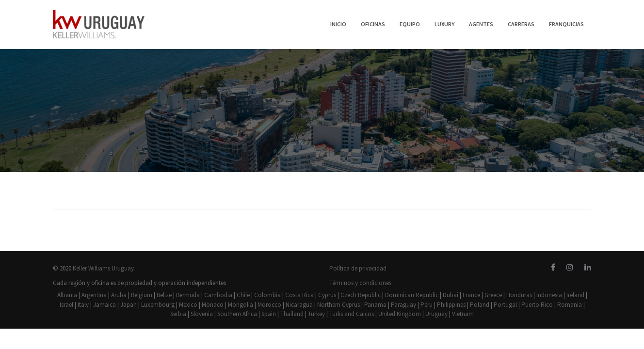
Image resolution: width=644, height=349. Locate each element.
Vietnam (463, 314)
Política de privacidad (358, 268)
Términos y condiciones (360, 283)
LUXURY (444, 24)
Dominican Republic (412, 295)
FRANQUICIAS (566, 24)
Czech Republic (361, 295)
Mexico (188, 305)
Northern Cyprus (338, 305)
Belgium (142, 295)
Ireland (575, 295)
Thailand (292, 314)
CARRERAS (521, 24)
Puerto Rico (537, 305)
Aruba (119, 295)
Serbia (178, 314)
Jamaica (105, 305)
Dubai (451, 295)
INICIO (338, 24)
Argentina (94, 295)
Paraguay (403, 305)
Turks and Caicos (352, 314)
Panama (375, 305)
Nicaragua (299, 305)
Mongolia (241, 305)
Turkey (316, 314)
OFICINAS (373, 24)
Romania (570, 305)
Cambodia (218, 295)
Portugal (505, 305)
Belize (164, 295)
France (471, 295)
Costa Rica (299, 295)
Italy (83, 305)
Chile (243, 295)
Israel (66, 305)
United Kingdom (400, 314)
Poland (480, 305)
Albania (67, 295)
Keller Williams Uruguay (103, 268)
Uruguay (436, 314)
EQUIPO (410, 24)
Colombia (267, 295)
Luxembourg (158, 305)
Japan (129, 305)
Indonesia (549, 295)
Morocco (269, 305)
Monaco (213, 305)
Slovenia (202, 314)
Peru (427, 305)
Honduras (519, 295)
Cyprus (327, 295)
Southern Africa (237, 314)
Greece (493, 295)
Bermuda (188, 295)
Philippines (451, 305)
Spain (269, 314)
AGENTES (481, 24)
